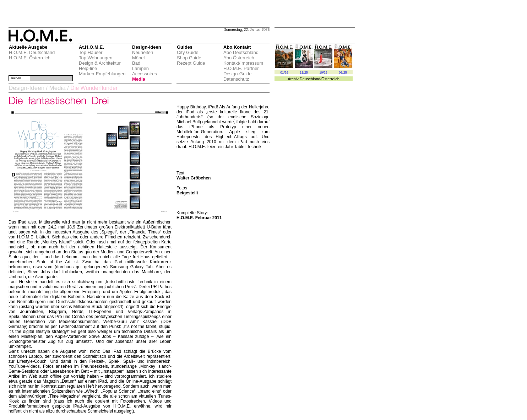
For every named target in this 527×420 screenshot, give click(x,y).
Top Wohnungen (96, 58)
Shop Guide (189, 58)
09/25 (343, 72)
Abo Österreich (239, 58)
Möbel (138, 58)
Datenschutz (236, 79)
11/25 (304, 72)
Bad (136, 63)
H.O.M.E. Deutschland (32, 52)
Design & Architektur (100, 63)
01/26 (284, 72)
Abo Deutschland (241, 52)
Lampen (140, 68)
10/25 (323, 72)
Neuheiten (143, 52)
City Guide (188, 52)
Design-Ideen (26, 88)
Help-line (88, 68)
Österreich (330, 79)
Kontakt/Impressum (243, 63)
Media (139, 79)
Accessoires (145, 74)
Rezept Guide (191, 63)
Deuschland (310, 79)
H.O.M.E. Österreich (30, 58)
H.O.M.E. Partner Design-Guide (241, 71)
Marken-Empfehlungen (102, 74)
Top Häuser (91, 52)
